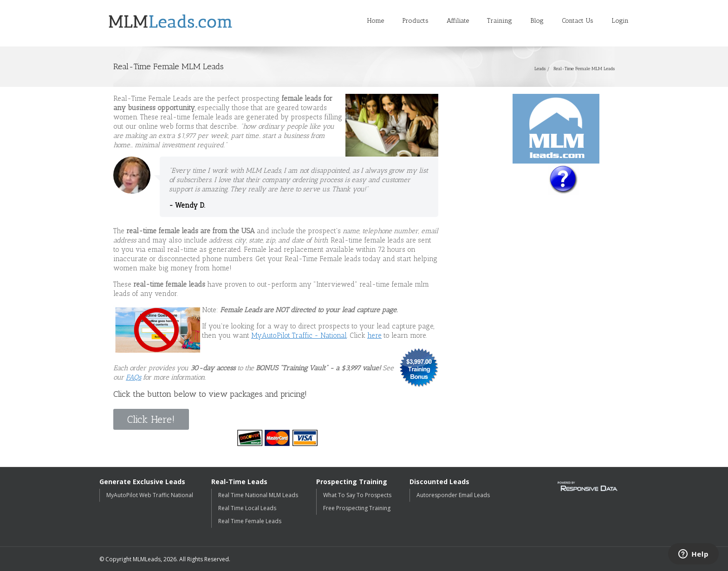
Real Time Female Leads (250, 521)
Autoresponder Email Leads (453, 495)
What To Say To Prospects (357, 495)
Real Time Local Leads (247, 508)
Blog (537, 21)
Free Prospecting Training (357, 508)
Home (376, 21)
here (374, 335)
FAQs (133, 377)
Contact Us (578, 21)
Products (415, 21)
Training (500, 21)
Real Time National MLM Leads (258, 495)
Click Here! (151, 419)
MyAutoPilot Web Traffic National (150, 495)
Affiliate (458, 21)
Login (620, 21)
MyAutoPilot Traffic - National (299, 335)
